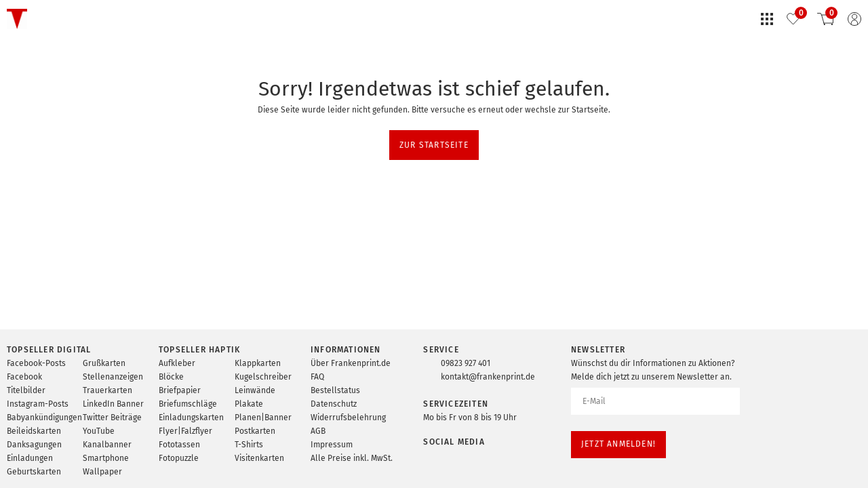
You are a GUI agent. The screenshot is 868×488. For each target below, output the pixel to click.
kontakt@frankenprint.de (488, 377)
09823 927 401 (466, 363)
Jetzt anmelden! (618, 444)
